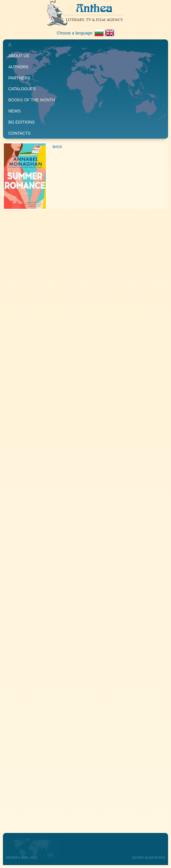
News (14, 111)
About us (19, 56)
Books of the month (32, 100)
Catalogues (22, 89)
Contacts (19, 133)
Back (57, 147)
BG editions (21, 122)
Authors (18, 67)
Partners (19, 78)
